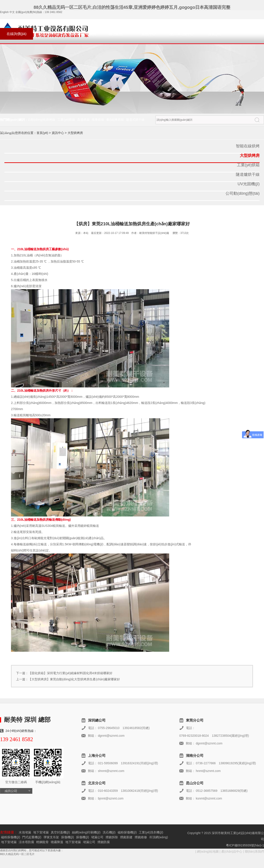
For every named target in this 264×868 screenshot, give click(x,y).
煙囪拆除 (112, 837)
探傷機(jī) (68, 837)
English (4, 12)
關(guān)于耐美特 (82, 34)
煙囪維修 (141, 837)
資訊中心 (148, 34)
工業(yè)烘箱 (66, 120)
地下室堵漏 (41, 832)
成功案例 (115, 34)
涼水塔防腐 (26, 842)
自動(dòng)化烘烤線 (42, 120)
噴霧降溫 (57, 842)
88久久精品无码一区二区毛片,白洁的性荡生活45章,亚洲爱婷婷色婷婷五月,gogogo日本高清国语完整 (132, 7)
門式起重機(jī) (32, 837)
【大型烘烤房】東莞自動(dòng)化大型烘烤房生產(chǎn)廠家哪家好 (74, 679)
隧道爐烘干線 (248, 174)
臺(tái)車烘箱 (115, 120)
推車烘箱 (98, 120)
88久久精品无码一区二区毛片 (17, 854)
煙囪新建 (126, 837)
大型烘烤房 (8, 132)
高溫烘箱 (83, 120)
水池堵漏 (25, 832)
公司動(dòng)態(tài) (243, 193)
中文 (12, 12)
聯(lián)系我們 (49, 34)
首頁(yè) (214, 34)
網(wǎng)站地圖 (208, 851)
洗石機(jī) (109, 832)
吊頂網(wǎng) (159, 837)
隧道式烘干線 (135, 120)
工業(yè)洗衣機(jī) (151, 832)
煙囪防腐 (104, 842)
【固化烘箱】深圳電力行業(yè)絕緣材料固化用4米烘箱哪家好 (70, 673)
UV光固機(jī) (249, 184)
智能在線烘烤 (248, 146)
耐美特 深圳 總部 (27, 720)
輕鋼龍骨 (42, 842)
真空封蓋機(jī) (60, 832)
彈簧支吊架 (51, 837)
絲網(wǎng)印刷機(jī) (86, 832)
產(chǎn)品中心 (181, 34)
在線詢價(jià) (17, 34)
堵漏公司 (97, 837)
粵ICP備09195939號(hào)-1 (245, 845)
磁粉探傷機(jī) (127, 832)
